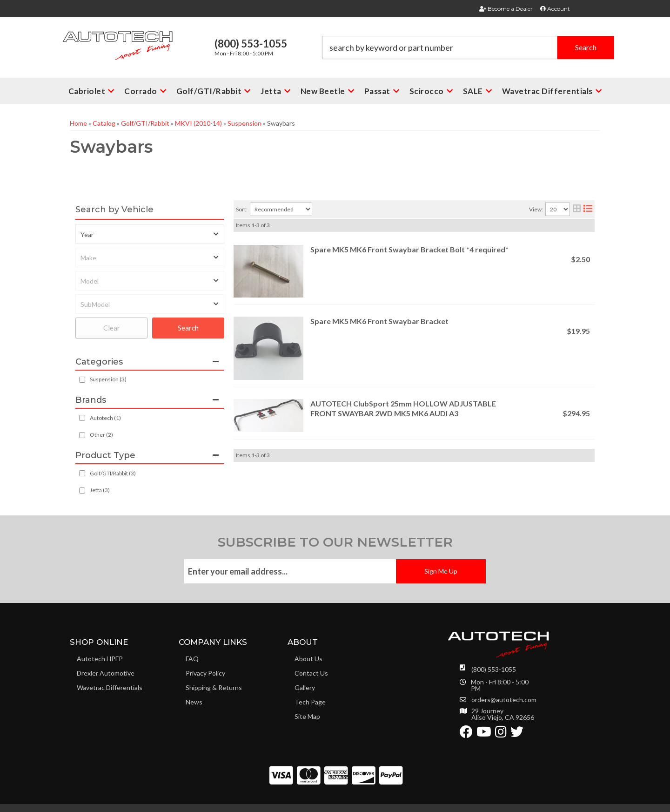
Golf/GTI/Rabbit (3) (113, 473)
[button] (468, 47)
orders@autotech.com (504, 700)
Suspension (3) (108, 379)
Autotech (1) (105, 418)
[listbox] (150, 234)
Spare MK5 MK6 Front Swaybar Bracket (379, 321)
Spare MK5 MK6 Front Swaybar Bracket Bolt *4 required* (409, 249)
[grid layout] (577, 209)
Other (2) (101, 435)
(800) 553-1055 (494, 669)
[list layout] (588, 209)
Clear (112, 328)
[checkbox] (82, 418)
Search (188, 328)
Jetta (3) (100, 490)
